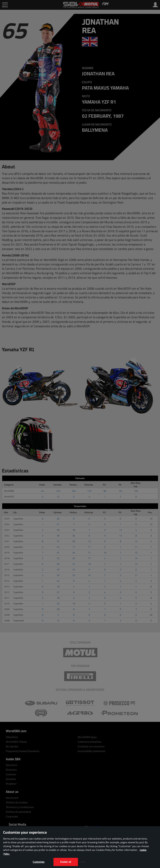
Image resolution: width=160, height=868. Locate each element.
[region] (80, 847)
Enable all (66, 862)
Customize (39, 862)
